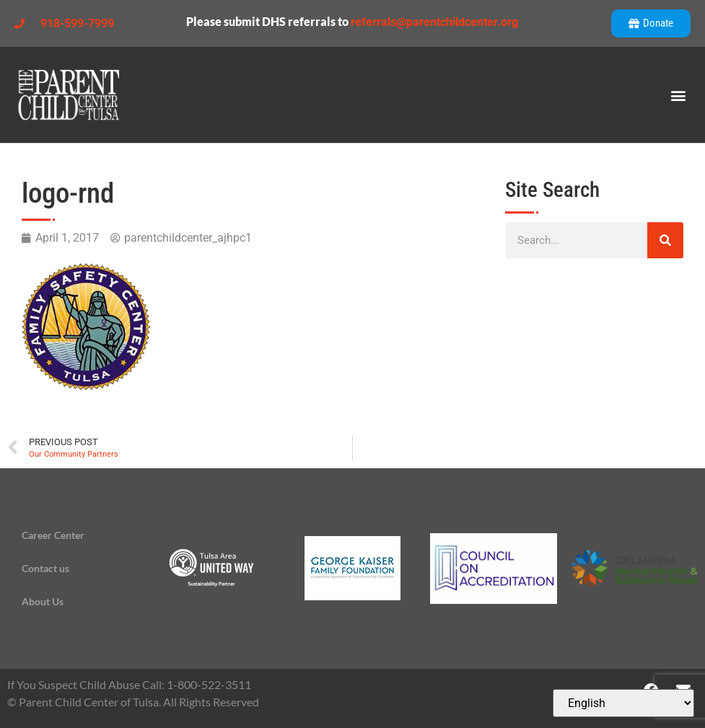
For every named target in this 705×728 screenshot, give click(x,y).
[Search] (665, 240)
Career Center (53, 535)
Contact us (45, 568)
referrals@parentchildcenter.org (434, 22)
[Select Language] (623, 703)
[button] (679, 95)
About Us (43, 601)
